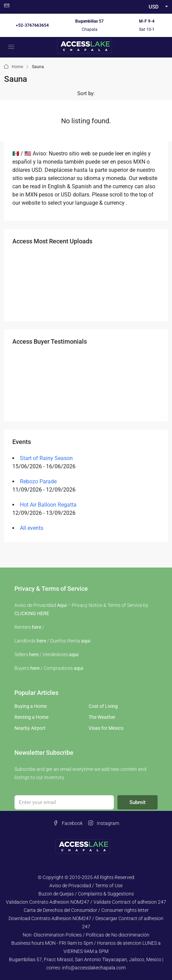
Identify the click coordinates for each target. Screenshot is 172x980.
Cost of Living (103, 706)
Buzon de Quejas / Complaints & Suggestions (86, 894)
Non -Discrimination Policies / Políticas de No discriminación (86, 935)
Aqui (62, 605)
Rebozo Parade (38, 481)
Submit (137, 802)
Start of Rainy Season (46, 458)
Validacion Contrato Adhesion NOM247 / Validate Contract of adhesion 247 (86, 902)
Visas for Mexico (106, 728)
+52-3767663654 (32, 25)
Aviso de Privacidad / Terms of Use (86, 886)
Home (17, 67)
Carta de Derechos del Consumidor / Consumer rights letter (86, 910)
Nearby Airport (30, 728)
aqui (86, 641)
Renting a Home (31, 717)
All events (32, 528)
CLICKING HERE (32, 613)
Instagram (104, 823)
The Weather (102, 717)
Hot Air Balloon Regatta (48, 505)
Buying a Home (31, 706)
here (37, 627)
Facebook (68, 823)
